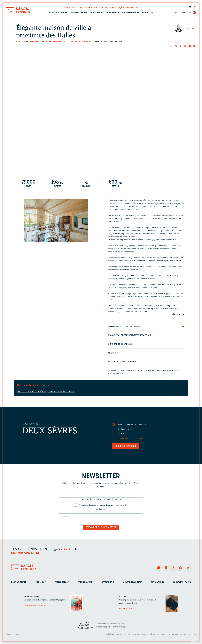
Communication (85, 582)
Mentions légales (178, 635)
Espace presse (62, 582)
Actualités (147, 13)
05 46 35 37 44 (124, 434)
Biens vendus (157, 582)
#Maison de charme (64, 42)
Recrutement (108, 582)
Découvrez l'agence (126, 446)
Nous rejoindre (107, 8)
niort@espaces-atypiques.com (130, 438)
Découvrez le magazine (35, 606)
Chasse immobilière (133, 582)
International (70, 8)
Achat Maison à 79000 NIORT (62, 392)
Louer (84, 13)
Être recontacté (129, 8)
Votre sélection (185, 13)
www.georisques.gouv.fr (117, 373)
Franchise (41, 582)
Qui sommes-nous (130, 13)
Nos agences (112, 13)
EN (195, 7)
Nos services (97, 13)
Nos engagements (88, 8)
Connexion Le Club (182, 582)
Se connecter (126, 609)
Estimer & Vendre (58, 13)
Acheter (74, 13)
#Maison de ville (84, 42)
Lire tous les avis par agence (25, 553)
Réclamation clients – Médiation (143, 635)
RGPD (164, 635)
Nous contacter (19, 582)
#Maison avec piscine (41, 42)
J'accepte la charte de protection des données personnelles (104, 505)
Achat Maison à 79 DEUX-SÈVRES (32, 392)
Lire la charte (101, 509)
